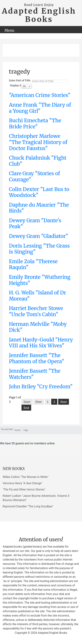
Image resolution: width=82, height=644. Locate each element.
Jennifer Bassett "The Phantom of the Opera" (37, 358)
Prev (39, 402)
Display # (15, 85)
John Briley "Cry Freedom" (41, 387)
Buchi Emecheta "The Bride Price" (35, 124)
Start (27, 402)
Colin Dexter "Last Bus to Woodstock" (39, 192)
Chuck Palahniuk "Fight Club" (38, 161)
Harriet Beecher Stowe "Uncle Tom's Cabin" (36, 311)
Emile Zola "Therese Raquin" (33, 264)
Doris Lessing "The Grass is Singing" (39, 249)
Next (64, 402)
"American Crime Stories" (40, 95)
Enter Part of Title (20, 80)
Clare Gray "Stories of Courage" (34, 176)
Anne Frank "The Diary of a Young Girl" (40, 108)
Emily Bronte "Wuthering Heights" (40, 280)
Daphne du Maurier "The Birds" (39, 208)
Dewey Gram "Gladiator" (39, 236)
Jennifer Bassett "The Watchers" (35, 374)
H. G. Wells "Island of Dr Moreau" (38, 296)
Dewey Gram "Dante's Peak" (35, 224)
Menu (9, 30)
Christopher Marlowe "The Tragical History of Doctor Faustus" (38, 142)
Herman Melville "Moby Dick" (38, 327)
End (26, 408)
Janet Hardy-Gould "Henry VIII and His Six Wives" (41, 343)
